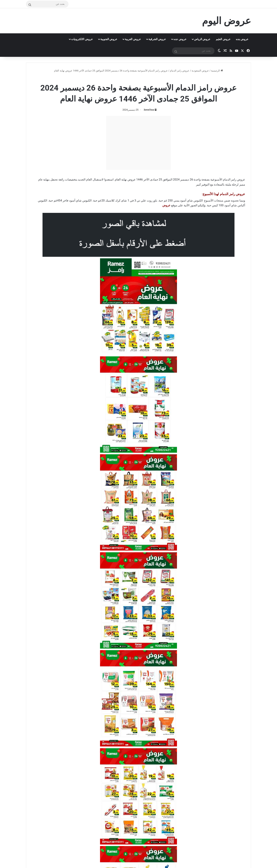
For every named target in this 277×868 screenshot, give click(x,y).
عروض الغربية (133, 39)
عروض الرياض (202, 39)
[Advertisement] (138, 143)
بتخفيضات (71, 180)
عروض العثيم (223, 39)
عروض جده (180, 39)
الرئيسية (217, 71)
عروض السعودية (200, 71)
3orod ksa (149, 110)
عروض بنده (242, 39)
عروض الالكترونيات (82, 39)
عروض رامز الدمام (180, 71)
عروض (166, 205)
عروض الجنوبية (109, 39)
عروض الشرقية (157, 39)
